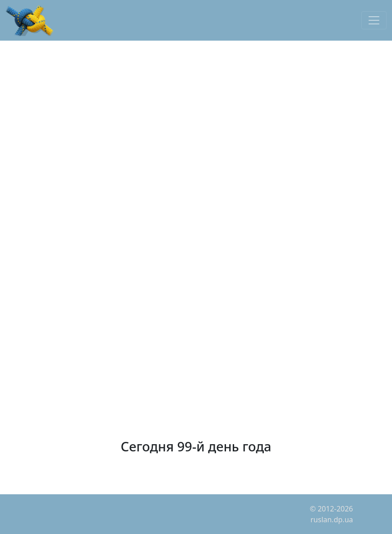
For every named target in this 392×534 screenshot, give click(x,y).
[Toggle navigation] (374, 20)
